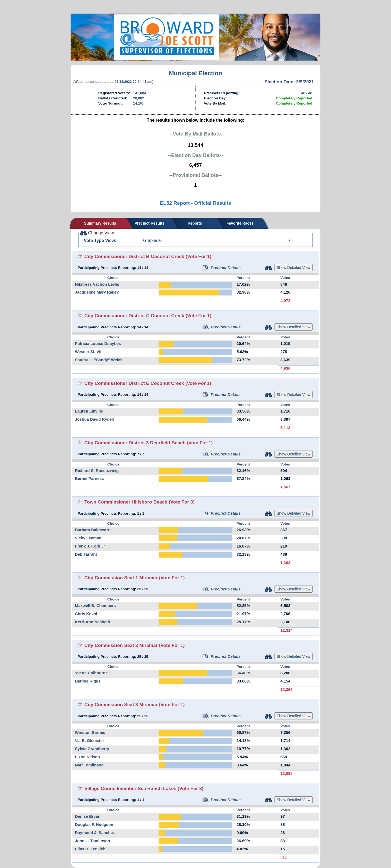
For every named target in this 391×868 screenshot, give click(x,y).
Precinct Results (150, 223)
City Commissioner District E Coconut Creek (134, 383)
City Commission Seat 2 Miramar (121, 645)
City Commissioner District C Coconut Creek (134, 316)
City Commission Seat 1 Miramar (121, 578)
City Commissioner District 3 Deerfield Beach (135, 443)
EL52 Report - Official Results (195, 203)
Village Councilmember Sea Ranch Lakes (130, 788)
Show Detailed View (294, 268)
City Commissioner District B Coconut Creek (134, 256)
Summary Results (100, 223)
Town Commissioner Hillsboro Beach (126, 502)
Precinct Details (221, 268)
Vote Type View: (100, 240)
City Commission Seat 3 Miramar (121, 705)
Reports (195, 223)
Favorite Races (240, 223)
